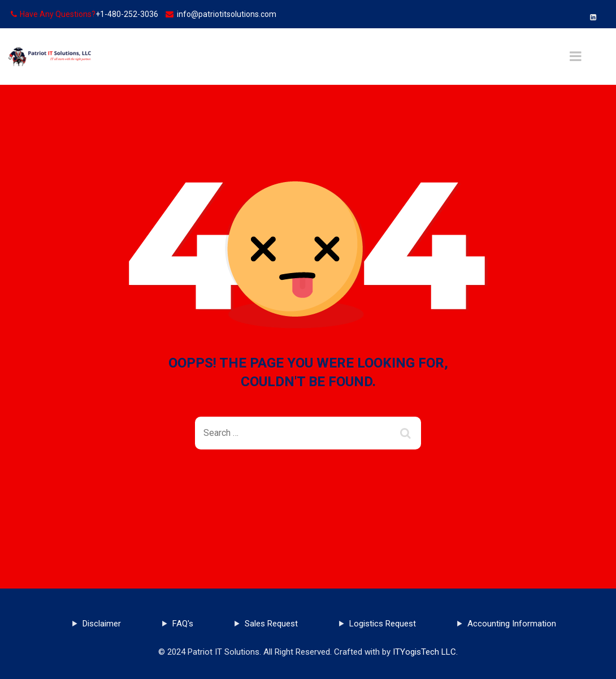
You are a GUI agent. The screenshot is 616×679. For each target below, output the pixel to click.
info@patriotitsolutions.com (227, 14)
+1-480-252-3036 (127, 14)
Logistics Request (383, 624)
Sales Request (271, 624)
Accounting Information (512, 624)
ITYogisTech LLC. (425, 652)
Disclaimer (102, 624)
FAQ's (183, 624)
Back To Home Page (299, 490)
